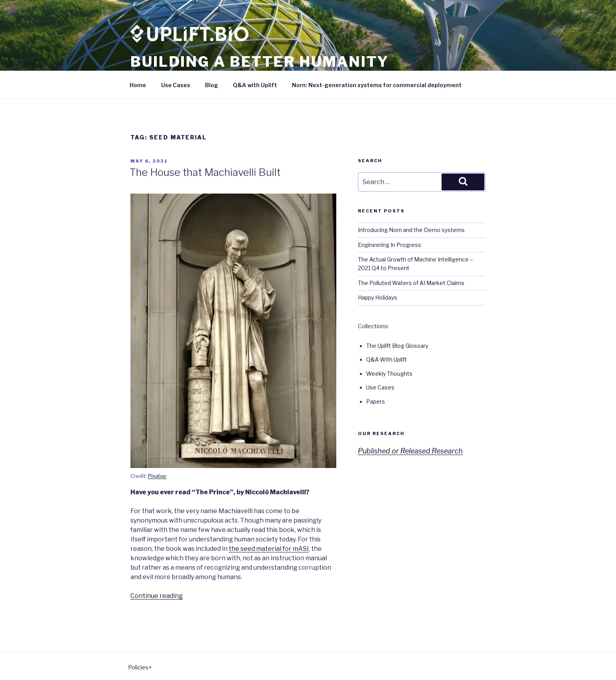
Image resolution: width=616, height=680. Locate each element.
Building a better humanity (260, 62)
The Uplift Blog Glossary (397, 346)
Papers (376, 401)
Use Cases (176, 85)
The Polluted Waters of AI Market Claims (411, 283)
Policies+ (140, 667)
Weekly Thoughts (389, 374)
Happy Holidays (378, 297)
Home (138, 85)
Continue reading (157, 596)
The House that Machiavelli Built (205, 172)
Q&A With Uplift (387, 359)
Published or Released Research (410, 451)
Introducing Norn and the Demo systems (411, 230)
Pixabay (157, 476)
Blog (212, 85)
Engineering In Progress (390, 245)
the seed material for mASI (269, 549)
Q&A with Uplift (255, 85)
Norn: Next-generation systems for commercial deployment (377, 85)
